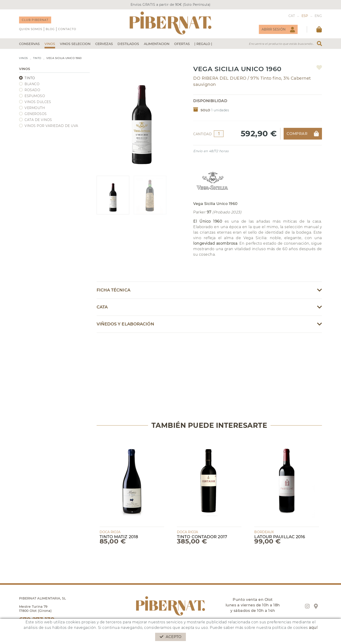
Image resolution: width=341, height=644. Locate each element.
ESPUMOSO (35, 96)
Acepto (171, 637)
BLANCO (32, 84)
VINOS (24, 58)
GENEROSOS (36, 114)
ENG (318, 16)
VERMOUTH (35, 108)
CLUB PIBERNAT (35, 20)
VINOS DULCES (38, 102)
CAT (292, 16)
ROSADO (32, 90)
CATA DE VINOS (38, 120)
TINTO (37, 58)
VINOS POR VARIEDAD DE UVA (51, 126)
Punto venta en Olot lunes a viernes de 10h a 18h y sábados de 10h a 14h (253, 605)
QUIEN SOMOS (31, 29)
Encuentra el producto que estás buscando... (281, 44)
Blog (50, 29)
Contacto (67, 29)
